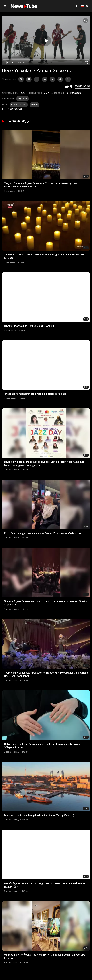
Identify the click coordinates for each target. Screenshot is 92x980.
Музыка (23, 99)
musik (35, 105)
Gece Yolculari (19, 105)
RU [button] (84, 6)
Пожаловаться (12, 109)
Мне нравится (67, 87)
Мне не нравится (72, 87)
